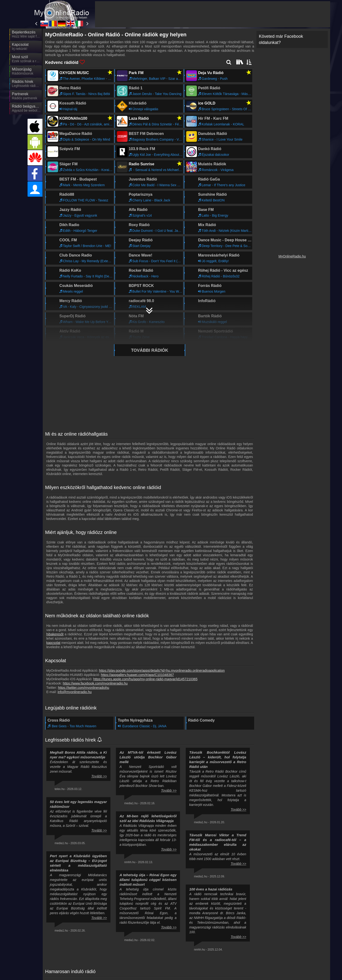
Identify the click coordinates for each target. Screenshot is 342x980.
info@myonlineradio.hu (74, 692)
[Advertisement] (213, 14)
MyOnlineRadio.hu (292, 256)
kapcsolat (53, 643)
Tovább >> (99, 776)
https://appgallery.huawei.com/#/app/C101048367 (137, 675)
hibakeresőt (55, 634)
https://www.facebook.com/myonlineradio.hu (95, 683)
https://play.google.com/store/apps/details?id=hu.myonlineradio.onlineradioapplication (162, 671)
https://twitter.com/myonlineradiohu (84, 688)
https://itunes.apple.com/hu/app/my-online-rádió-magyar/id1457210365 (145, 679)
